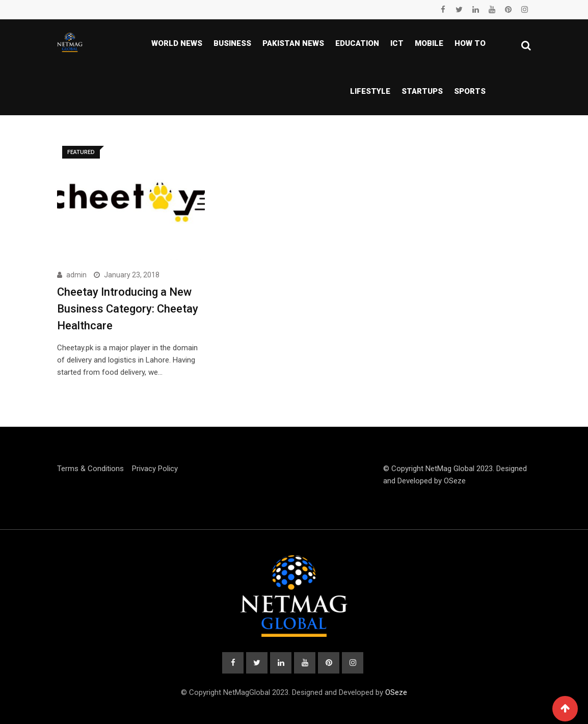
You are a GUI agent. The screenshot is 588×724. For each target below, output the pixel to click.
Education (357, 43)
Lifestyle (370, 91)
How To (470, 43)
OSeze (455, 481)
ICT (397, 43)
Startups (422, 91)
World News (177, 43)
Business (232, 43)
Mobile (429, 43)
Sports (470, 91)
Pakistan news (293, 43)
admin (76, 275)
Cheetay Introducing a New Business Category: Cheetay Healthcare (128, 309)
